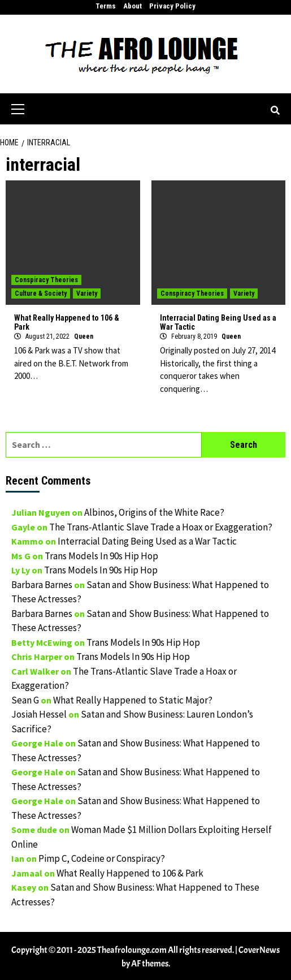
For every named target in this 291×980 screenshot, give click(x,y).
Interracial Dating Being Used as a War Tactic (147, 541)
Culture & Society (41, 293)
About (133, 6)
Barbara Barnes (42, 585)
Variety (87, 293)
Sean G (25, 700)
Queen (84, 336)
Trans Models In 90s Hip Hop (101, 556)
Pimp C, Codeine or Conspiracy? (102, 858)
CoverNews (259, 950)
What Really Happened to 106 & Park (130, 873)
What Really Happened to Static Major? (133, 700)
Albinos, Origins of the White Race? (154, 512)
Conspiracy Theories (46, 280)
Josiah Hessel (39, 714)
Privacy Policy (172, 6)
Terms (106, 6)
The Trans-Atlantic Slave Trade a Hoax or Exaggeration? (161, 527)
